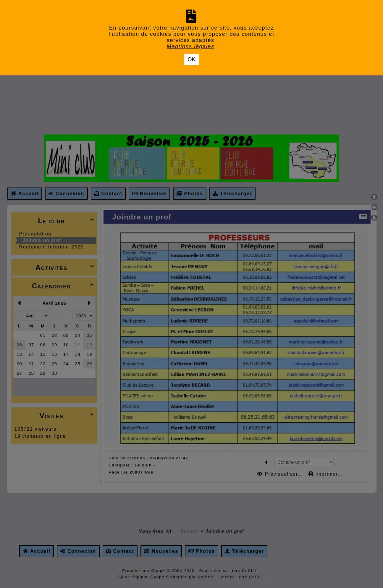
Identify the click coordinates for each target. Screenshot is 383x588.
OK (191, 59)
